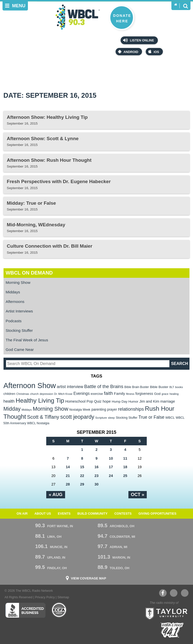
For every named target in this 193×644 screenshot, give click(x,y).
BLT (172, 387)
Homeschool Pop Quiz (83, 401)
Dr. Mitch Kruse (63, 394)
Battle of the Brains (104, 386)
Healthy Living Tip (40, 400)
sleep (111, 418)
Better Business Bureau (25, 610)
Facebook (163, 593)
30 (96, 484)
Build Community (92, 514)
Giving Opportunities (157, 514)
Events (64, 514)
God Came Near (20, 350)
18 (125, 467)
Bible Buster (159, 387)
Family (119, 393)
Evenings (82, 393)
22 (82, 476)
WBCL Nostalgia (38, 423)
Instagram (185, 593)
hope (107, 401)
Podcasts (14, 321)
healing (174, 394)
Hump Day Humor (125, 401)
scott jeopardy (77, 417)
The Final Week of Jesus (27, 340)
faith (109, 393)
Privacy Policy (45, 597)
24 (111, 476)
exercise (97, 394)
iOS (154, 52)
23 (96, 476)
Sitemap (63, 597)
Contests (123, 514)
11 (125, 458)
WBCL (170, 418)
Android (128, 52)
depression (46, 394)
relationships (131, 409)
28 (68, 484)
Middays (13, 292)
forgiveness (144, 394)
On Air (22, 514)
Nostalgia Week (80, 410)
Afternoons (15, 302)
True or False (151, 417)
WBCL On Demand (29, 273)
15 (82, 467)
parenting (99, 409)
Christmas (23, 394)
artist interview (70, 387)
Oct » (138, 495)
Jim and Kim (149, 401)
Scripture (101, 418)
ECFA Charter (59, 610)
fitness (130, 394)
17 (111, 467)
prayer (112, 409)
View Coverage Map (88, 579)
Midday (12, 409)
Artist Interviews (19, 311)
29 (82, 484)
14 (68, 467)
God (157, 394)
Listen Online (139, 40)
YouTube (173, 593)
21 (68, 476)
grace (165, 394)
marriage (168, 401)
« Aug (56, 495)
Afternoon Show (30, 385)
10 (111, 458)
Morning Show (18, 282)
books (179, 387)
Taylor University (165, 613)
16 (96, 467)
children (9, 394)
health (9, 401)
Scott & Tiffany (43, 417)
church (34, 394)
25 (125, 476)
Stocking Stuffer (19, 330)
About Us (43, 514)
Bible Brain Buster (137, 387)
